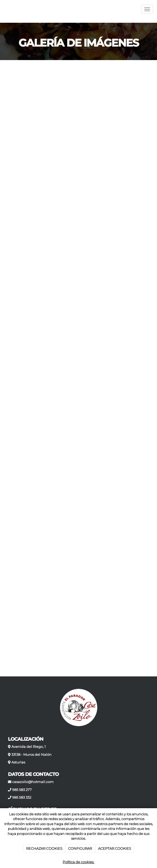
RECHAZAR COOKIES (44, 848)
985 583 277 (22, 790)
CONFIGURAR (80, 848)
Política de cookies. (78, 862)
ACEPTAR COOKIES (115, 848)
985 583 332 (22, 797)
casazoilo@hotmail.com (33, 782)
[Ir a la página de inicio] (3, 9)
